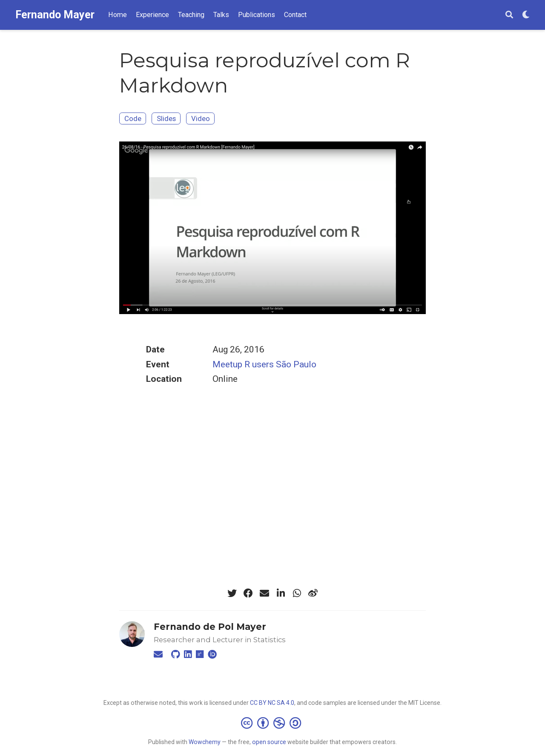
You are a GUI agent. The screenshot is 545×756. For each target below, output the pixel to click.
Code (133, 118)
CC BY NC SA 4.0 (272, 703)
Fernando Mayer (55, 15)
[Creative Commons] (273, 723)
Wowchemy (205, 742)
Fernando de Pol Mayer (210, 627)
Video (201, 118)
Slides (166, 118)
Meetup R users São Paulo (264, 364)
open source (269, 742)
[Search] (509, 15)
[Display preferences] (526, 15)
